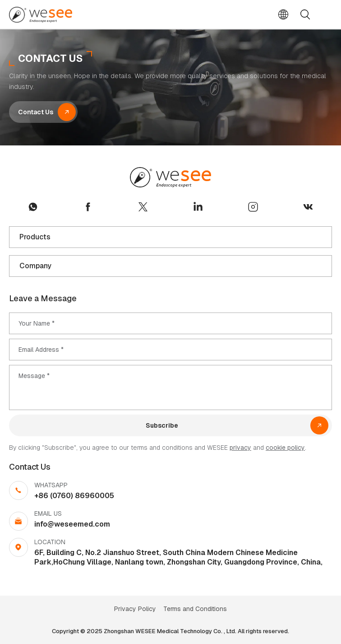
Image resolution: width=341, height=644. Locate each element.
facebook (88, 207)
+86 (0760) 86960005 (74, 496)
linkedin (198, 207)
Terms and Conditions (195, 609)
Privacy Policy (135, 609)
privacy (240, 448)
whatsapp (33, 207)
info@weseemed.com (72, 524)
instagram (253, 207)
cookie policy (285, 448)
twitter (143, 207)
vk (308, 207)
